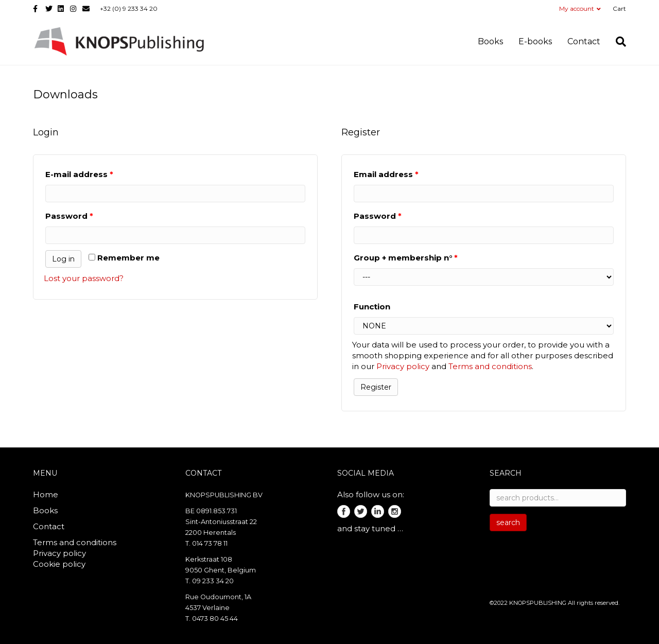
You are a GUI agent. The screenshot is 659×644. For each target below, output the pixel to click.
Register (376, 387)
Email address (386, 174)
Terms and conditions (490, 366)
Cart (619, 8)
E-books (535, 41)
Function (372, 307)
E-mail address (79, 174)
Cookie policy (59, 564)
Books (490, 41)
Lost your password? (84, 278)
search (508, 523)
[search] (617, 42)
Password (69, 216)
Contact (584, 41)
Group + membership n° (406, 258)
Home (46, 494)
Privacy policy (403, 366)
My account (577, 8)
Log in (63, 259)
